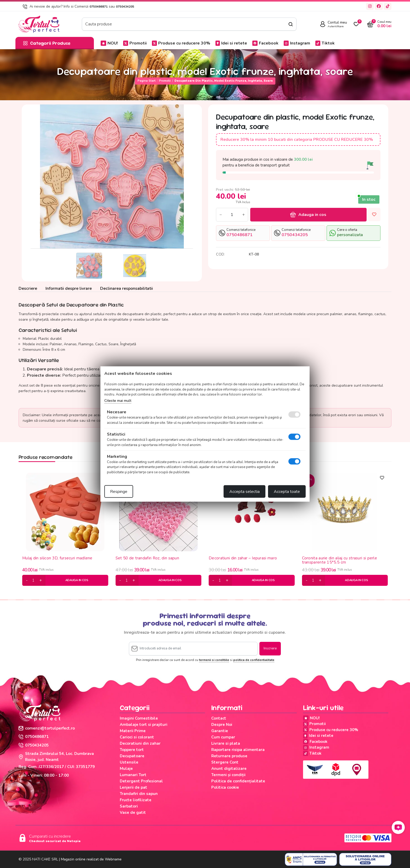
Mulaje (126, 769)
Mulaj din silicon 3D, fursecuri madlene (57, 558)
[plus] (41, 580)
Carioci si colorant (137, 737)
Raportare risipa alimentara (238, 750)
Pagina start (147, 81)
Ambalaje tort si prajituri (144, 725)
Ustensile (129, 762)
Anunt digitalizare (229, 769)
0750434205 (125, 7)
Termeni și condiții (228, 775)
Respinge (119, 492)
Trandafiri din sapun (139, 794)
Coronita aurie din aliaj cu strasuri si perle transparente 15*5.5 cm (340, 560)
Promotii (135, 43)
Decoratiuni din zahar (140, 743)
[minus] (27, 580)
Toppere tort (132, 750)
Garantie (220, 731)
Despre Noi (222, 725)
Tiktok (325, 43)
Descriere (28, 288)
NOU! (109, 43)
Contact (219, 718)
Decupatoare (132, 756)
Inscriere (270, 648)
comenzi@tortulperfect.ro (47, 728)
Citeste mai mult (118, 400)
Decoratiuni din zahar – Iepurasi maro (243, 558)
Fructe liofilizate (136, 800)
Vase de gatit (133, 813)
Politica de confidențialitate (238, 781)
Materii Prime (133, 731)
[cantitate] (33, 580)
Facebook (265, 43)
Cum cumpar (223, 737)
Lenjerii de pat (133, 787)
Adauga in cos (308, 215)
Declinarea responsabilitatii (127, 288)
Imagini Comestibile (139, 718)
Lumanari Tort (133, 775)
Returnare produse (229, 756)
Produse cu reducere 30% (181, 43)
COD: (220, 254)
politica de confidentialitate (254, 660)
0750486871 (99, 7)
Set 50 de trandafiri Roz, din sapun (147, 558)
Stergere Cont (225, 762)
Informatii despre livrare (69, 288)
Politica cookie (225, 787)
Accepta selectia (244, 492)
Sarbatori (129, 806)
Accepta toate (287, 492)
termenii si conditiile (214, 660)
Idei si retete (231, 43)
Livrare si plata (226, 743)
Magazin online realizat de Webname (91, 859)
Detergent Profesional (141, 781)
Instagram (297, 43)
